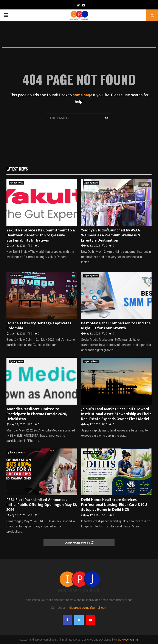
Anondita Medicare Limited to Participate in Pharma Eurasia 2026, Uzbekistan (37, 414)
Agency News (16, 183)
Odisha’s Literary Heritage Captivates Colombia (39, 326)
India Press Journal (127, 640)
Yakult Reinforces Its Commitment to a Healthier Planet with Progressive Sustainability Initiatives (41, 235)
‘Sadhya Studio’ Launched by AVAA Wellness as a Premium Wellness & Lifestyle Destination (111, 235)
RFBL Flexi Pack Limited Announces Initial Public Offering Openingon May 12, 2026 (42, 505)
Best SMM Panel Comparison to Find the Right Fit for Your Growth (116, 326)
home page (82, 95)
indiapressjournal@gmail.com (87, 608)
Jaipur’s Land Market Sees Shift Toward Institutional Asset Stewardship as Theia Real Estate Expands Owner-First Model (116, 414)
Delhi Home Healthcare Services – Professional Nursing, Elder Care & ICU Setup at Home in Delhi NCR (114, 505)
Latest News (17, 169)
